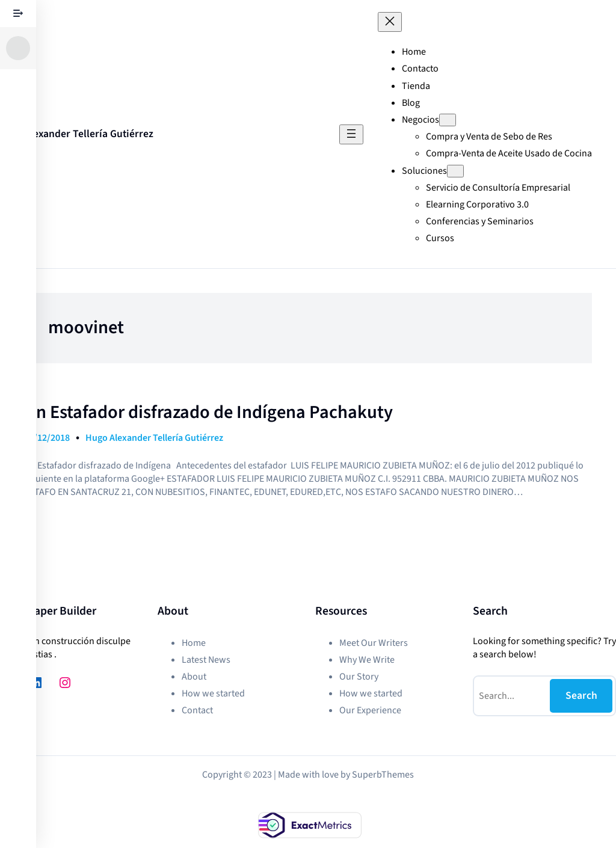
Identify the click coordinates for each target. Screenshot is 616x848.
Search (581, 696)
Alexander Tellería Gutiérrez (89, 134)
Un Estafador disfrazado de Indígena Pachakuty (208, 413)
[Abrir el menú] (351, 134)
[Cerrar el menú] (390, 22)
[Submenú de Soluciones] (455, 171)
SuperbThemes (383, 775)
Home (414, 52)
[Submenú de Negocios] (448, 120)
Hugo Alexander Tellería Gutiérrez (154, 438)
